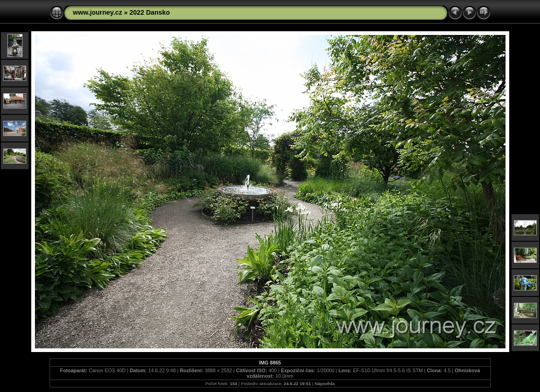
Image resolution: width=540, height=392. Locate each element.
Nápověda (324, 383)
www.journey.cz (98, 12)
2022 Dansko (150, 12)
